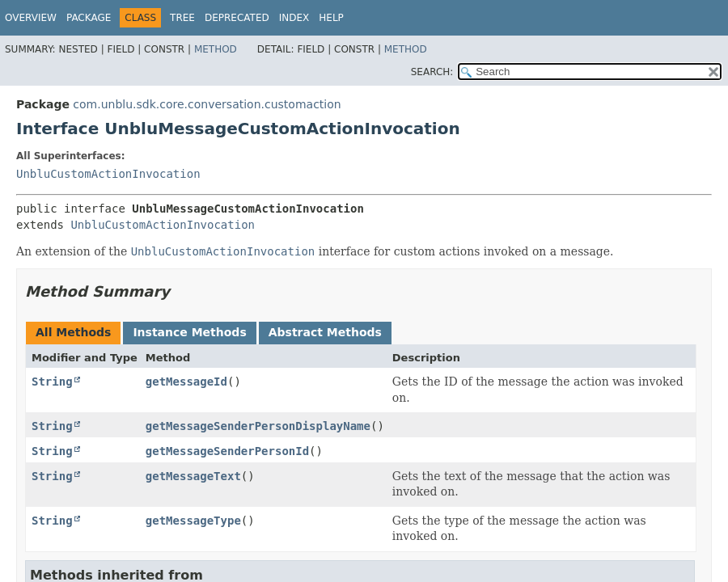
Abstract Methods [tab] (325, 332)
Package (89, 18)
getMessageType (193, 521)
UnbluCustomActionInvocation (108, 174)
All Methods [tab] (73, 332)
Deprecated (237, 18)
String (52, 382)
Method (216, 49)
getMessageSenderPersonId (227, 451)
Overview (31, 18)
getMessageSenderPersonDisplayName (258, 426)
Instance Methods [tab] (189, 332)
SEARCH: (432, 72)
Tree (182, 18)
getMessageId (186, 382)
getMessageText (193, 476)
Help (331, 18)
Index (294, 18)
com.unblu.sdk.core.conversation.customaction (207, 104)
